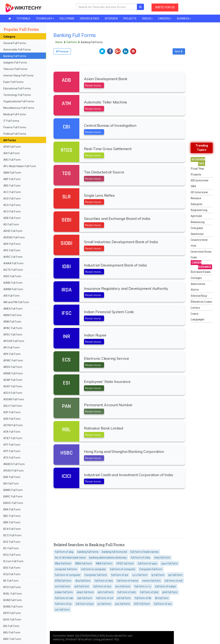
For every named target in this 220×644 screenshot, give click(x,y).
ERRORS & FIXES (90, 19)
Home (61, 42)
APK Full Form (12, 354)
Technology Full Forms (17, 95)
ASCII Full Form (13, 393)
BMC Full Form (12, 639)
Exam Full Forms (13, 82)
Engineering (199, 210)
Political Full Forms (15, 134)
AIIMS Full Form (13, 283)
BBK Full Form (12, 522)
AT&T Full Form (13, 438)
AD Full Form (11, 224)
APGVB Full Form (14, 341)
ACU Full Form (12, 212)
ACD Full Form (12, 199)
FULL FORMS (67, 19)
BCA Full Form (12, 529)
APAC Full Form (13, 328)
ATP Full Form (12, 445)
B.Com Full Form (13, 561)
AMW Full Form (13, 315)
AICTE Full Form (13, 270)
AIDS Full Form (12, 276)
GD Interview (199, 192)
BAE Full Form (12, 477)
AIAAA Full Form (13, 263)
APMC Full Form (13, 360)
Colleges (196, 278)
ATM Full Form (12, 147)
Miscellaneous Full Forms (19, 108)
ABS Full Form (12, 186)
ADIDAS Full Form (14, 237)
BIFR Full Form (12, 613)
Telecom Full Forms (15, 69)
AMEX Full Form (13, 309)
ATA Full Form (12, 432)
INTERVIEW (111, 19)
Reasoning (198, 222)
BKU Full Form (12, 633)
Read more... (94, 85)
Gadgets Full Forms (15, 63)
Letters (195, 308)
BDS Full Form (12, 568)
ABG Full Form (12, 160)
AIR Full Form (11, 296)
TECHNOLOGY (45, 19)
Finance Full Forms (15, 127)
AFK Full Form (12, 250)
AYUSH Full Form (13, 471)
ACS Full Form (12, 205)
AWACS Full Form (14, 464)
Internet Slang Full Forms (18, 76)
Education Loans (201, 302)
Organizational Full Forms (19, 101)
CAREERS (165, 19)
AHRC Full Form (13, 257)
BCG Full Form (12, 555)
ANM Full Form (12, 322)
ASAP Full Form (13, 380)
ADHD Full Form (13, 231)
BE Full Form (11, 581)
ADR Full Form (12, 244)
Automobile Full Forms (17, 50)
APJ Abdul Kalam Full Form (20, 166)
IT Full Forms (11, 121)
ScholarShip (199, 296)
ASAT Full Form (13, 386)
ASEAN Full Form (14, 399)
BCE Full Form (12, 542)
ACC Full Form (12, 192)
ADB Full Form (12, 218)
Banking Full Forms (15, 56)
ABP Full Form (12, 179)
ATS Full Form (12, 458)
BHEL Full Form (13, 594)
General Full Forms (15, 43)
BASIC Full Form (13, 503)
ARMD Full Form (13, 373)
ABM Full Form (12, 173)
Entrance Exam (201, 272)
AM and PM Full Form (16, 302)
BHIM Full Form (13, 600)
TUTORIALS (23, 19)
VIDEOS (147, 19)
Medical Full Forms (15, 114)
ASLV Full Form (13, 406)
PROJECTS (130, 19)
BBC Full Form (12, 516)
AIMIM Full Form (13, 289)
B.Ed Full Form (12, 574)
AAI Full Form (12, 153)
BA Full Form (11, 484)
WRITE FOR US (165, 7)
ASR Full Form (12, 419)
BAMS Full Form (13, 490)
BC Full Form (11, 548)
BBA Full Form (12, 509)
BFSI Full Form (12, 587)
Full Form (74, 42)
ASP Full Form (12, 412)
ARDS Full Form (13, 367)
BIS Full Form (11, 626)
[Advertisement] (205, 380)
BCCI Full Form (12, 535)
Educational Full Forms (17, 88)
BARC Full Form (13, 497)
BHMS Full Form (13, 607)
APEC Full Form (13, 335)
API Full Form (11, 348)
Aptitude (196, 216)
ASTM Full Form (13, 425)
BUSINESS (184, 19)
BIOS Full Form (12, 620)
